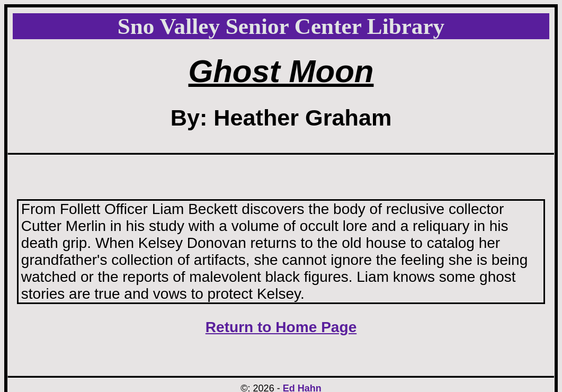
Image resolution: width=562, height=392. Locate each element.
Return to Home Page (281, 327)
